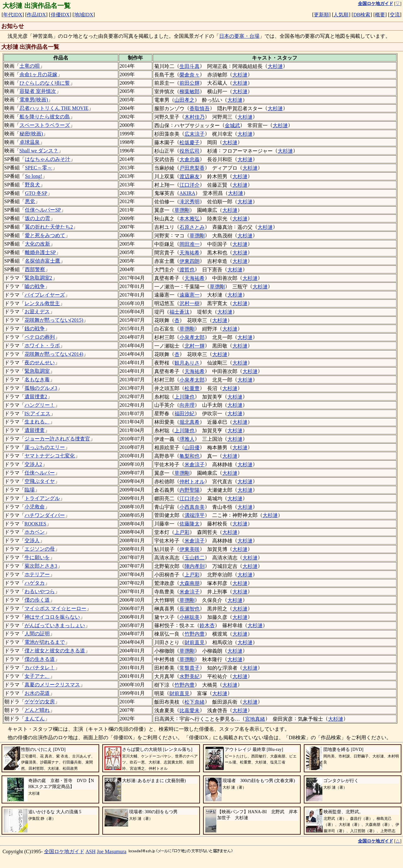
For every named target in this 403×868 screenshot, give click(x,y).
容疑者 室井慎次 (38, 91)
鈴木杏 (207, 625)
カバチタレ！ (40, 668)
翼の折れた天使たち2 (49, 227)
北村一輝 (195, 346)
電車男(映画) (34, 100)
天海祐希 (190, 253)
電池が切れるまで (45, 642)
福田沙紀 (184, 414)
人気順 (341, 15)
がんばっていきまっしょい (55, 625)
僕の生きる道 (40, 659)
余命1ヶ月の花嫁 (38, 74)
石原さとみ (192, 227)
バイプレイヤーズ (45, 295)
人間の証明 (37, 634)
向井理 (187, 405)
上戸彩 (182, 532)
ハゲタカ (35, 583)
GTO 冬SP (36, 193)
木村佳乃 (195, 117)
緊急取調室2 (38, 278)
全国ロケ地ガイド (64, 851)
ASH (91, 851)
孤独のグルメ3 (41, 388)
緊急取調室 (37, 371)
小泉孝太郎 (192, 337)
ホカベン (35, 532)
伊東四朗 (190, 261)
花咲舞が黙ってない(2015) (54, 320)
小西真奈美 (192, 507)
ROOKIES (35, 524)
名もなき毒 (37, 380)
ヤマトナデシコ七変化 (50, 456)
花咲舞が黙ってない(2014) (54, 354)
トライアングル (42, 498)
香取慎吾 (200, 108)
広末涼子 (195, 134)
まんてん (35, 719)
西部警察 (35, 269)
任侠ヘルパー (40, 473)
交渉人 (32, 540)
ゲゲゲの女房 (40, 702)
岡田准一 (190, 244)
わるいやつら (40, 591)
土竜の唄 (30, 66)
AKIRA (187, 193)
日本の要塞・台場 (239, 36)
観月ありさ (187, 363)
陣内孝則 (195, 566)
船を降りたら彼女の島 (45, 117)
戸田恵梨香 (192, 168)
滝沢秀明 (190, 202)
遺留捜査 (35, 430)
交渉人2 (33, 464)
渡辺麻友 (190, 176)
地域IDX (84, 15)
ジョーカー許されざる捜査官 (57, 439)
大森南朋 (190, 583)
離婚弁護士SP (40, 252)
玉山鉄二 (195, 558)
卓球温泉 (30, 142)
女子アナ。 (37, 676)
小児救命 (35, 507)
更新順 (321, 15)
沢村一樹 (190, 303)
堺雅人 (187, 439)
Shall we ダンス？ (39, 151)
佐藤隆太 (190, 524)
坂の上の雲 (37, 218)
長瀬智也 (190, 609)
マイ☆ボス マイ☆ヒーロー (55, 608)
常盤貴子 (190, 668)
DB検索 (362, 15)
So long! (34, 176)
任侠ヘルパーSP (43, 210)
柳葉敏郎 (190, 91)
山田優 (192, 448)
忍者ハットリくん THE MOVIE (54, 108)
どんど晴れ (37, 710)
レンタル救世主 (42, 303)
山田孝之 (184, 100)
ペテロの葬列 (40, 337)
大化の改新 (37, 244)
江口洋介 (190, 185)
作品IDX (36, 15)
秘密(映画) (31, 134)
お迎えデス (37, 312)
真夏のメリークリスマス (52, 685)
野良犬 (32, 185)
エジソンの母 (40, 549)
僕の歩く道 (37, 600)
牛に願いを (37, 557)
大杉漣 (275, 66)
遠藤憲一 (190, 295)
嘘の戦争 (35, 286)
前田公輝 (190, 83)
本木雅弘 (190, 219)
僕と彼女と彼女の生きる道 (55, 651)
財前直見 (195, 642)
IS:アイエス (38, 414)
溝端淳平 (195, 515)
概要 (380, 15)
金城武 (232, 125)
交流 (395, 15)
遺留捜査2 (36, 397)
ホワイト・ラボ (42, 346)
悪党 (30, 201)
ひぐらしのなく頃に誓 (45, 83)
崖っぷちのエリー (45, 447)
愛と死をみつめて (45, 235)
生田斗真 (190, 66)
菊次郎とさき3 (41, 566)
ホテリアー (37, 574)
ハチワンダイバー (45, 515)
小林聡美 (190, 617)
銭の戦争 (35, 329)
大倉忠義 (190, 159)
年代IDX (13, 15)
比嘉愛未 (190, 710)
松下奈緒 (195, 702)
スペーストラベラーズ (45, 125)
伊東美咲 (190, 549)
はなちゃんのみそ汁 (48, 159)
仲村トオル (192, 482)
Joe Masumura (112, 851)
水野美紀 (190, 676)
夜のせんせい (40, 363)
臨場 (30, 490)
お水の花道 (37, 693)
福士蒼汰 (179, 312)
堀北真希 (190, 422)
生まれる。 (37, 422)
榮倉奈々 (190, 75)
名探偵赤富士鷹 (43, 261)
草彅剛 (182, 210)
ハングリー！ (40, 405)
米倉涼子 (195, 465)
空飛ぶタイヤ (40, 481)
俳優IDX (60, 15)
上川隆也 (184, 397)
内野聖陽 (190, 490)
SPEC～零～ (38, 168)
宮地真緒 (255, 719)
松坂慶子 (190, 142)
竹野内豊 (195, 634)
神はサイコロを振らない (52, 617)
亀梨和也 (190, 456)
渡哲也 (187, 270)
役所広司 (190, 151)
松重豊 (192, 388)
